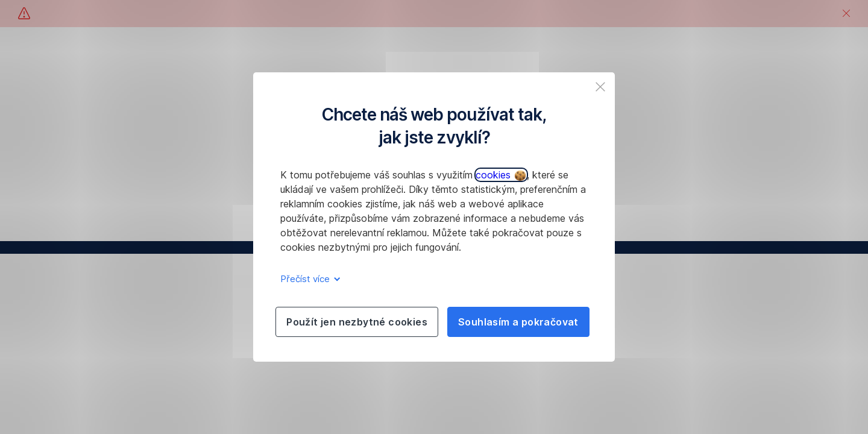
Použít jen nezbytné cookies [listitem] (357, 322)
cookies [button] (501, 175)
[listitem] (600, 87)
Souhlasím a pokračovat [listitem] (518, 322)
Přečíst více (308, 279)
